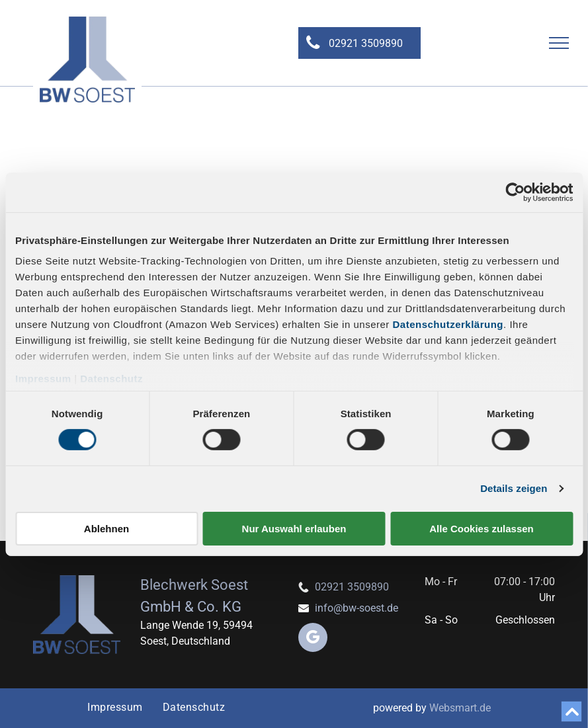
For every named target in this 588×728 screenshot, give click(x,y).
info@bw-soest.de (357, 608)
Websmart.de (460, 708)
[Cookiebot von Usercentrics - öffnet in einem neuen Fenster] (515, 192)
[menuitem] (115, 708)
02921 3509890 (352, 587)
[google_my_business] (313, 639)
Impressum (43, 379)
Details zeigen (514, 488)
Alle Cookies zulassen (482, 529)
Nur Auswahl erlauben (294, 529)
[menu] (559, 43)
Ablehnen (106, 529)
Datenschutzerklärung (448, 324)
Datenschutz (111, 379)
